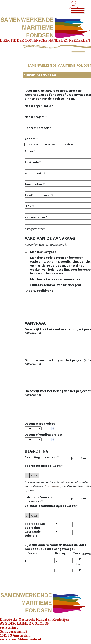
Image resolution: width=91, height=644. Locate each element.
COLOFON (41, 623)
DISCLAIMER (20, 623)
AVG (4, 623)
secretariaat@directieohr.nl (21, 639)
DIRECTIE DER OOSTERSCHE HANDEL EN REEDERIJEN (45, 40)
